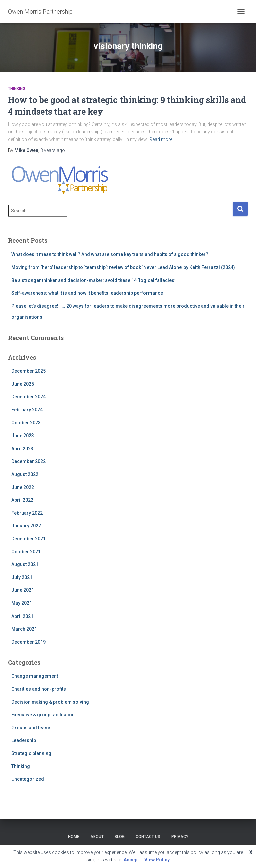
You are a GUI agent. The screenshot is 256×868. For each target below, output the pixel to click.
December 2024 (28, 397)
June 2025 (23, 384)
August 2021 (25, 564)
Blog (120, 837)
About (97, 837)
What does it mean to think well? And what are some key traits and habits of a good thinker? (110, 254)
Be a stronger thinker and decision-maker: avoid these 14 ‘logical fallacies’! (94, 280)
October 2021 (26, 552)
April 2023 (22, 449)
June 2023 (23, 436)
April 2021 (22, 616)
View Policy (157, 860)
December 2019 (28, 642)
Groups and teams (31, 728)
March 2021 (24, 629)
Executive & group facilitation (43, 715)
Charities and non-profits (39, 689)
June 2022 (23, 487)
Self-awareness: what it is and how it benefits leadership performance (87, 293)
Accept (131, 860)
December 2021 (28, 539)
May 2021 (22, 603)
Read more (161, 139)
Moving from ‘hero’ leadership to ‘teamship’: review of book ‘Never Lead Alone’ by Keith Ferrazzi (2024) (123, 267)
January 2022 (26, 526)
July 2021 (22, 577)
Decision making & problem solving (50, 702)
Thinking (17, 89)
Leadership (24, 740)
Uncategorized (28, 779)
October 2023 (26, 423)
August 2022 (25, 474)
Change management (35, 676)
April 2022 (22, 500)
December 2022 (28, 461)
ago (53, 150)
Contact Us (148, 837)
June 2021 (23, 590)
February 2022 (27, 513)
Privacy (180, 837)
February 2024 (27, 410)
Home (74, 837)
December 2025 (28, 371)
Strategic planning (31, 753)
